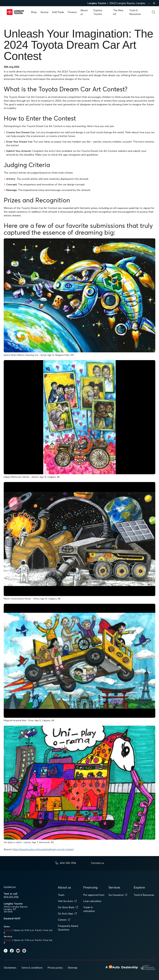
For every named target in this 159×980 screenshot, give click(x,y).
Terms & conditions (32, 968)
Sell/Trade (58, 12)
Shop (34, 12)
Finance (72, 12)
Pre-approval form (94, 895)
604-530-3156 (11, 897)
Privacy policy (55, 968)
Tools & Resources (144, 895)
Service (44, 12)
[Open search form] (153, 12)
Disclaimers (10, 968)
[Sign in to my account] (154, 3)
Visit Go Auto (67, 901)
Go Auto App (67, 913)
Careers (64, 920)
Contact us (10, 887)
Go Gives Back (68, 907)
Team (61, 895)
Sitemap (73, 968)
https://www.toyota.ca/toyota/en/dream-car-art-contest (43, 849)
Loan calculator (92, 901)
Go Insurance (118, 895)
